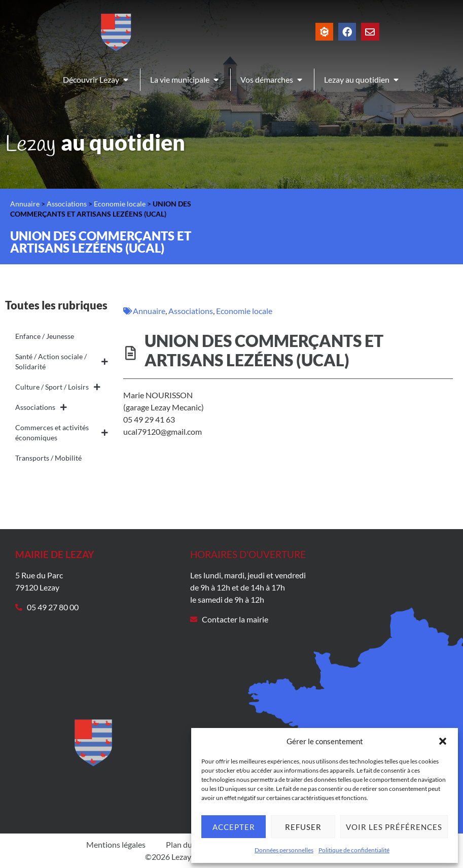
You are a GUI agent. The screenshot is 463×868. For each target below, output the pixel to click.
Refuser (303, 827)
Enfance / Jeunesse (45, 336)
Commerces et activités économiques (62, 432)
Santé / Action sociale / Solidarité (62, 361)
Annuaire (25, 204)
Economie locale (120, 204)
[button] (443, 741)
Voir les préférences (394, 827)
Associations (67, 204)
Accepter (234, 827)
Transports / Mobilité (48, 458)
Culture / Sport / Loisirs (58, 387)
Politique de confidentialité (354, 850)
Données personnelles (284, 850)
